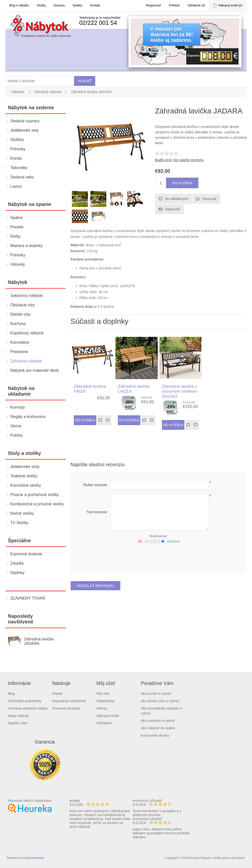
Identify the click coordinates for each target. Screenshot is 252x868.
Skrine (16, 426)
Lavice (16, 186)
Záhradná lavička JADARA (39, 641)
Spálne (16, 218)
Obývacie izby (23, 305)
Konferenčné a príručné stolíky (37, 504)
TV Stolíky (19, 523)
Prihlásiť (174, 5)
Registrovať (154, 5)
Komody (18, 407)
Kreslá (16, 158)
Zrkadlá (17, 563)
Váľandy (18, 264)
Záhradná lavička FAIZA (90, 389)
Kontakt (95, 5)
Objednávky (106, 701)
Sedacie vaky (22, 177)
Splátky (77, 5)
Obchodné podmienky (25, 701)
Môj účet (103, 694)
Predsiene (19, 352)
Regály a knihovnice (28, 417)
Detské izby (21, 314)
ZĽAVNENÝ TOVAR (28, 598)
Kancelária (20, 342)
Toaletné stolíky (24, 476)
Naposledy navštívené (69, 701)
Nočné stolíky (22, 513)
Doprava (59, 5)
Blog (11, 694)
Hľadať (57, 694)
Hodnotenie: (159, 536)
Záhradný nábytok (26, 361)
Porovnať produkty (66, 708)
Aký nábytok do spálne (158, 728)
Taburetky (19, 168)
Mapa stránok (18, 716)
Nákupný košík (108, 716)
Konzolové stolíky (26, 485)
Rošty (15, 236)
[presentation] (158, 557)
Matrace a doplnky (26, 246)
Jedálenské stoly (25, 467)
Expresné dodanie (26, 554)
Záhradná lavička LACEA (134, 389)
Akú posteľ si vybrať (156, 694)
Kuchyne (18, 324)
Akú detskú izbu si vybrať (160, 701)
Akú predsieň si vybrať (158, 721)
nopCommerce (33, 858)
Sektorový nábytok (27, 296)
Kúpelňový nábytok (27, 333)
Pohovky (18, 149)
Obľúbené (104, 723)
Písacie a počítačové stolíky (35, 495)
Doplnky (17, 573)
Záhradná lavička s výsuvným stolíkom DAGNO (180, 391)
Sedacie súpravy (25, 121)
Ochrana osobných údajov (28, 708)
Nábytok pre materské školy (35, 370)
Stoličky (17, 140)
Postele (17, 227)
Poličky (17, 435)
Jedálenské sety (24, 130)
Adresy (102, 708)
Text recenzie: (97, 512)
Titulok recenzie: (95, 485)
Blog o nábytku (19, 5)
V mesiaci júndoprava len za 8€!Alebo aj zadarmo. (172, 34)
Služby (41, 5)
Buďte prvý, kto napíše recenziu (179, 160)
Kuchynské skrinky (155, 735)
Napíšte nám (18, 723)
